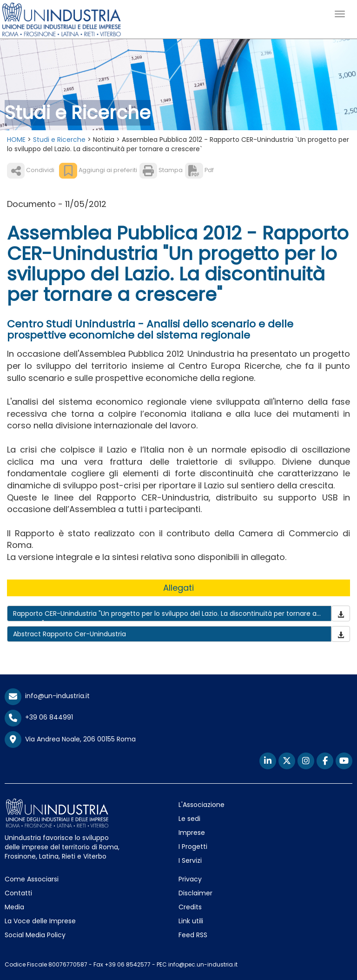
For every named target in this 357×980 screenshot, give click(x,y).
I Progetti (193, 847)
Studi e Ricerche (59, 140)
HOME (16, 140)
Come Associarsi (32, 879)
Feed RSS (193, 935)
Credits (190, 907)
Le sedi (189, 819)
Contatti (18, 893)
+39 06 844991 (39, 717)
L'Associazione (202, 805)
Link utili (191, 921)
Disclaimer (195, 893)
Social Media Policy (35, 935)
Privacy (190, 879)
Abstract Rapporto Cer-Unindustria (69, 634)
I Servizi (190, 860)
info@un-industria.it (47, 696)
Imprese (192, 833)
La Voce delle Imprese (40, 921)
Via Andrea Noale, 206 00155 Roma (70, 740)
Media (14, 907)
